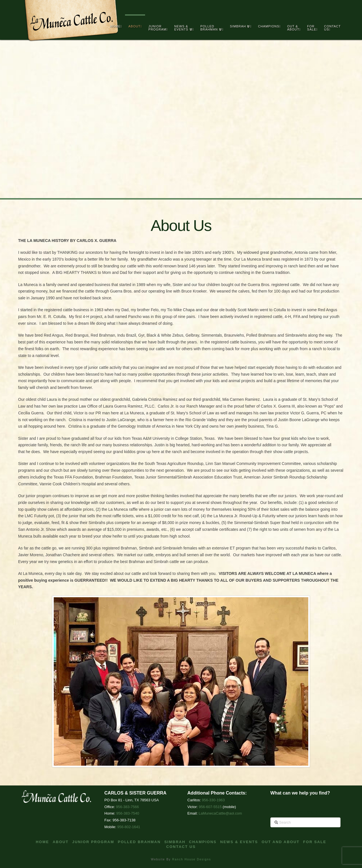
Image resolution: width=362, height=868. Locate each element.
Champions (203, 842)
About (61, 842)
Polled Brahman (139, 842)
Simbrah (175, 842)
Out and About (281, 842)
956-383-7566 (127, 807)
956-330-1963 (213, 800)
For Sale (315, 842)
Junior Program (93, 842)
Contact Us (181, 847)
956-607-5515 (210, 807)
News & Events (239, 842)
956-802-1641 (129, 827)
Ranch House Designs (192, 859)
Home (42, 842)
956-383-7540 (128, 813)
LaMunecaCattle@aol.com (220, 813)
